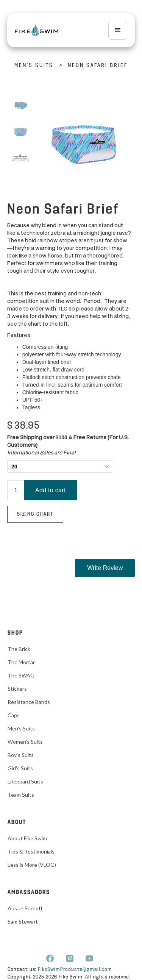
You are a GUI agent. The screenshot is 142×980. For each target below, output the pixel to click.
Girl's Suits (20, 768)
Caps (14, 715)
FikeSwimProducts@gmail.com (75, 970)
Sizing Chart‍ (35, 514)
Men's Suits (34, 66)
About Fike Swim (27, 838)
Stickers (17, 689)
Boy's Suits (21, 755)
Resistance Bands (29, 702)
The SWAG (21, 675)
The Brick (19, 649)
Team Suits (21, 795)
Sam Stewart (23, 921)
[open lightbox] (20, 106)
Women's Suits (25, 742)
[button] (118, 30)
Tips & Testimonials (31, 851)
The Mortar (21, 662)
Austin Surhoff (25, 908)
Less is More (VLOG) (32, 865)
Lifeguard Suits (25, 781)
